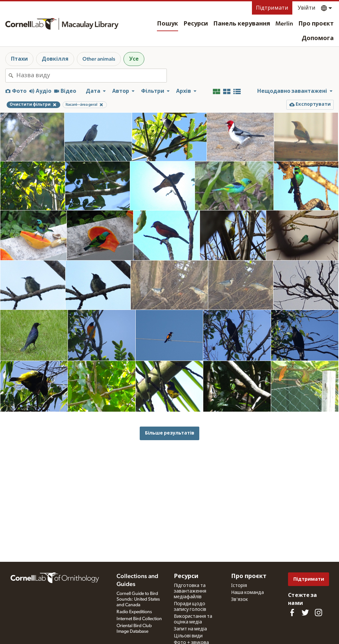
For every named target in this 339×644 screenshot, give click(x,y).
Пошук (168, 24)
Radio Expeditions (134, 612)
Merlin (284, 24)
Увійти (307, 8)
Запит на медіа (190, 629)
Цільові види (188, 636)
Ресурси (196, 24)
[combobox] (91, 76)
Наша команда (247, 593)
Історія (239, 586)
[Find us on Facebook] (292, 613)
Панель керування (242, 24)
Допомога (318, 38)
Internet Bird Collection (139, 619)
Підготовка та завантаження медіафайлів (190, 591)
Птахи (19, 59)
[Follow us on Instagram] (318, 613)
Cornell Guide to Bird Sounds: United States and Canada (138, 599)
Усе (134, 59)
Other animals (99, 59)
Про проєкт (316, 24)
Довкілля (55, 59)
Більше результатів (170, 433)
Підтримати (272, 8)
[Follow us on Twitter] (305, 613)
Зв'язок (240, 600)
